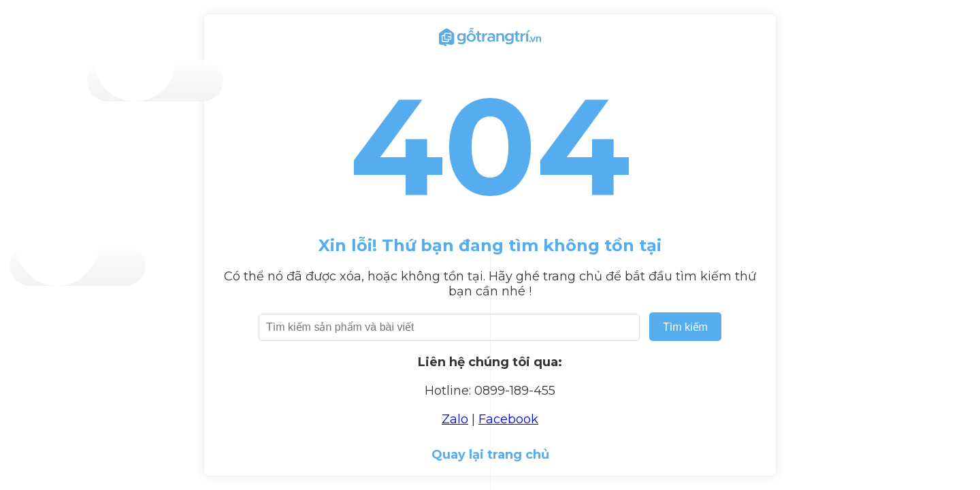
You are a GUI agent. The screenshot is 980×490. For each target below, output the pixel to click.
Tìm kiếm (685, 327)
